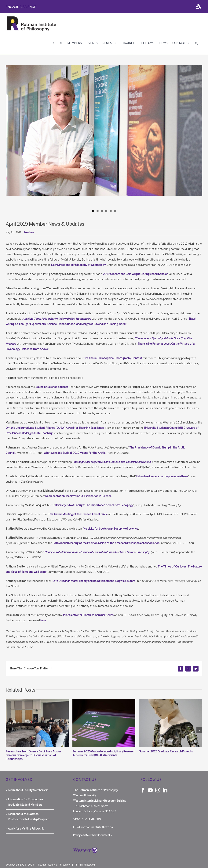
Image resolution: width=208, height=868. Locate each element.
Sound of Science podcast (52, 387)
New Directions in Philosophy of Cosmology (78, 265)
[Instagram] (158, 786)
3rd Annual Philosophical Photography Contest (113, 358)
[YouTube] (150, 786)
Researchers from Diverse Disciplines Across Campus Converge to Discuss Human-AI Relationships (34, 755)
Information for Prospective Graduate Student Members (25, 798)
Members (29, 232)
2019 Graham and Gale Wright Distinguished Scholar (135, 274)
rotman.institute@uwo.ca (97, 824)
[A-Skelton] (104, 130)
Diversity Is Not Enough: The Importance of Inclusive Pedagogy (94, 505)
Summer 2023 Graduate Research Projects (166, 752)
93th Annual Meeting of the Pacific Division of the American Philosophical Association (106, 543)
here (43, 620)
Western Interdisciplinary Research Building (100, 797)
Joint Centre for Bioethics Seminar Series (88, 615)
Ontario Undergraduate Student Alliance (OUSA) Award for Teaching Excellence (55, 428)
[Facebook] (143, 786)
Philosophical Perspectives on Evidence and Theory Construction (112, 462)
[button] (196, 43)
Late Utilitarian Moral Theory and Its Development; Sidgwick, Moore (94, 581)
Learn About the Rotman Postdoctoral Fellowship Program (29, 813)
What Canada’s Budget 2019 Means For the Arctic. (75, 453)
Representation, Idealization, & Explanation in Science (78, 496)
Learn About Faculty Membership (28, 786)
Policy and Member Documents (92, 832)
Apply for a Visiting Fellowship (26, 825)
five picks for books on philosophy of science (110, 529)
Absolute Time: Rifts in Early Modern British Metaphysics (57, 319)
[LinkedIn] (165, 786)
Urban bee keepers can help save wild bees (162, 476)
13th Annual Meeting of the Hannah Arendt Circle (78, 514)
